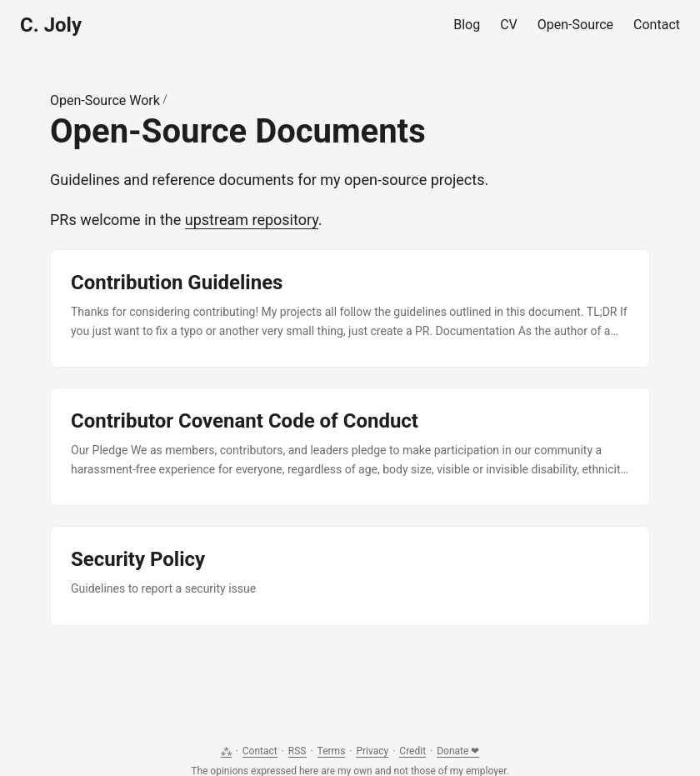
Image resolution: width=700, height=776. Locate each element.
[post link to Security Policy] (350, 576)
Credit (412, 751)
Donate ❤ (458, 751)
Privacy (372, 751)
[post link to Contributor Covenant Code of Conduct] (350, 447)
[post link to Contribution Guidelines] (350, 308)
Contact (260, 751)
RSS (297, 751)
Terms (332, 751)
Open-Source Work (105, 100)
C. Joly (51, 25)
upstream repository (252, 220)
